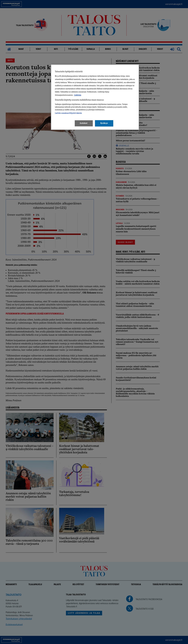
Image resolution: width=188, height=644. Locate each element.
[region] (95, 97)
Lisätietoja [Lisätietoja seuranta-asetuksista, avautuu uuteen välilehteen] (78, 95)
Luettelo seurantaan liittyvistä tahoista (68, 113)
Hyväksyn (104, 123)
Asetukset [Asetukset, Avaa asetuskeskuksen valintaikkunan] (84, 123)
